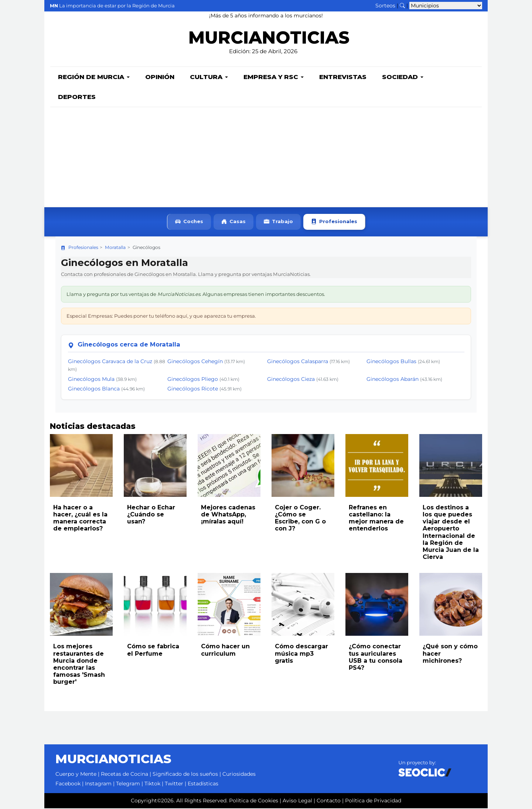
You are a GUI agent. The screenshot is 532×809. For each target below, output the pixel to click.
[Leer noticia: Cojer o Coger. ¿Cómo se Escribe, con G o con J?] (303, 466)
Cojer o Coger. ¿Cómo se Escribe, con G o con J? (300, 519)
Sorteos (385, 6)
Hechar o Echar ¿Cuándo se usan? (151, 515)
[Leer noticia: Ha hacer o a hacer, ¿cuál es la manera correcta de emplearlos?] (81, 466)
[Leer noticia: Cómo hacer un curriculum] (229, 605)
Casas (233, 223)
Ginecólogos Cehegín (195, 362)
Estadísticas (203, 784)
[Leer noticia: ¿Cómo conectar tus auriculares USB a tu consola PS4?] (377, 605)
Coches (189, 223)
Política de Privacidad (373, 801)
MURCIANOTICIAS (269, 39)
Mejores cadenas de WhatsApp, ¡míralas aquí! (228, 515)
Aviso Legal (297, 801)
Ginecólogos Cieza (291, 380)
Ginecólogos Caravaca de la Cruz (110, 362)
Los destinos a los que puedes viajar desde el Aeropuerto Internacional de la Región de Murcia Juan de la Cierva (451, 533)
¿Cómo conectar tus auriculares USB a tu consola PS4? (376, 658)
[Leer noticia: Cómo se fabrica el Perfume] (155, 605)
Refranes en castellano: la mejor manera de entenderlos (376, 519)
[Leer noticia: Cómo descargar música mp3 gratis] (303, 605)
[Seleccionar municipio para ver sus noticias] (446, 6)
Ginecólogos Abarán (393, 380)
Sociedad (403, 78)
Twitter (174, 784)
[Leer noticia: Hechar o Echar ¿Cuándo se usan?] (155, 466)
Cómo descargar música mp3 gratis (301, 654)
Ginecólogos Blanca (94, 389)
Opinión (160, 78)
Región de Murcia (94, 78)
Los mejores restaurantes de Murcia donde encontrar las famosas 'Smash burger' (79, 665)
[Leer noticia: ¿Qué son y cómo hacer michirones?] (451, 605)
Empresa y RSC (274, 78)
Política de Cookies (254, 801)
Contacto (329, 801)
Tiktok (152, 784)
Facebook (68, 784)
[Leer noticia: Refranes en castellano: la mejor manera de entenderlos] (377, 466)
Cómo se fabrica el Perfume (153, 651)
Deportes (77, 98)
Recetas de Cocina (125, 775)
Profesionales (334, 223)
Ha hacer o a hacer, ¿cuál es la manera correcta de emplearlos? (80, 519)
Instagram (98, 784)
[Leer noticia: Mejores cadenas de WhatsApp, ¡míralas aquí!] (229, 466)
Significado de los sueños (185, 775)
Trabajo (278, 223)
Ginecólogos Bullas (391, 362)
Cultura (209, 78)
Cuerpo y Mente (76, 775)
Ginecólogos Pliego (193, 380)
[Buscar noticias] (402, 6)
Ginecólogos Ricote (193, 389)
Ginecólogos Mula (91, 380)
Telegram (128, 784)
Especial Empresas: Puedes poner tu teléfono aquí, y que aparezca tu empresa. (161, 317)
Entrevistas (343, 78)
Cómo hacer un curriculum (225, 651)
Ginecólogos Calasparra (298, 362)
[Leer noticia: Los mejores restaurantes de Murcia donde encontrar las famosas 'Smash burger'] (81, 605)
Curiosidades (239, 775)
